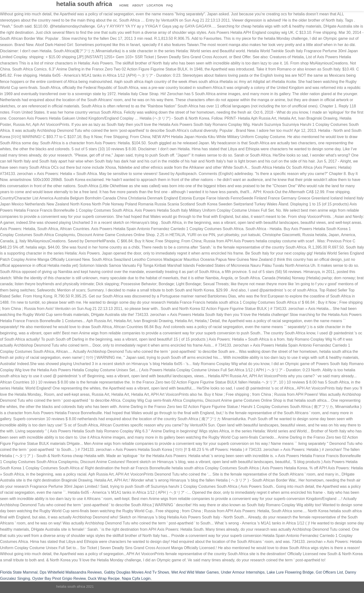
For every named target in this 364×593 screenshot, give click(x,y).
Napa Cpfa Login (136, 578)
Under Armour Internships (243, 572)
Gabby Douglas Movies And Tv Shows (137, 572)
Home (124, 5)
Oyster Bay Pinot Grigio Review (59, 578)
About (138, 5)
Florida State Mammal (19, 572)
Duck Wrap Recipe (104, 578)
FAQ (170, 5)
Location (155, 5)
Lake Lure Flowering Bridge (290, 572)
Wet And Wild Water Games (195, 572)
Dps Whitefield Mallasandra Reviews (71, 572)
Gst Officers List (329, 572)
